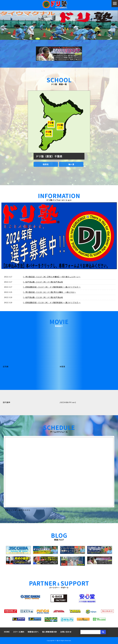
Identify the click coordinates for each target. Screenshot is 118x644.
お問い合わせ (66, 632)
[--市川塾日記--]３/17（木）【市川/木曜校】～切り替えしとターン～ (52, 277)
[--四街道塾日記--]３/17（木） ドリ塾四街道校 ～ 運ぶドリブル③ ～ (52, 287)
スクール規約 (19, 632)
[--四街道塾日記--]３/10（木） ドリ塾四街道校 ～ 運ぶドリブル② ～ (52, 302)
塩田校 (46, 164)
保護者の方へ (33, 632)
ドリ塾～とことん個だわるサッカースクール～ (59, 5)
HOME (7, 632)
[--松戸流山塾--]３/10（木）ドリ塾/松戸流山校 (43, 297)
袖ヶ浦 (71, 164)
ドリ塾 (57, 640)
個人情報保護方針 (50, 632)
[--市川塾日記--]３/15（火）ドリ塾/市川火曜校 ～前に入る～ (49, 292)
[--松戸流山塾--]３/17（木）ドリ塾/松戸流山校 (43, 282)
